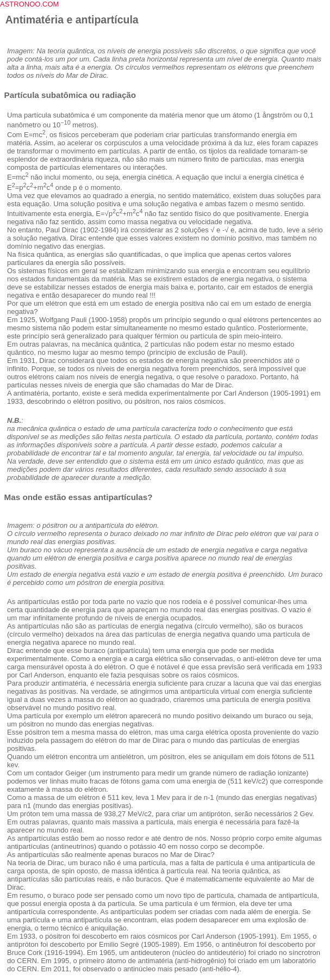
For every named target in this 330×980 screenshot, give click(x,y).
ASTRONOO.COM (29, 4)
